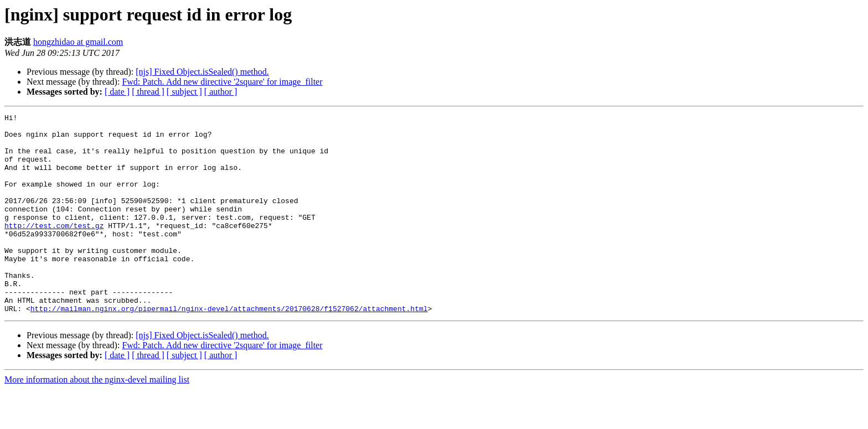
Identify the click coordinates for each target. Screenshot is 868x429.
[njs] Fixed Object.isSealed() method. (202, 72)
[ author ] (221, 92)
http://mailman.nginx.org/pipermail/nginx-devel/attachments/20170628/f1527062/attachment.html (229, 348)
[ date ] (117, 92)
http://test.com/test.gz (54, 249)
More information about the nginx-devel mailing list (97, 419)
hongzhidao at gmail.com (78, 42)
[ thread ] (148, 92)
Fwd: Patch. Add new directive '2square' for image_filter (222, 82)
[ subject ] (184, 92)
